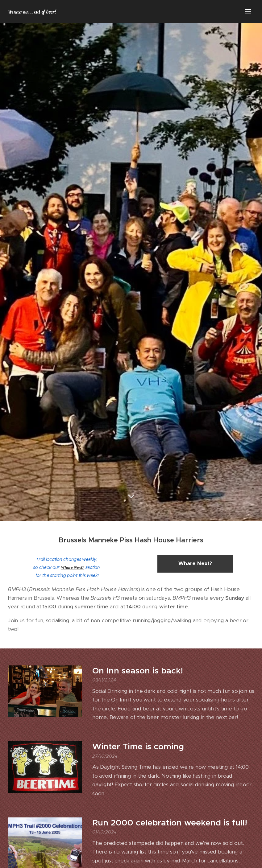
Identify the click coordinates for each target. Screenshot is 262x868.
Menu (248, 12)
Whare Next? (73, 567)
